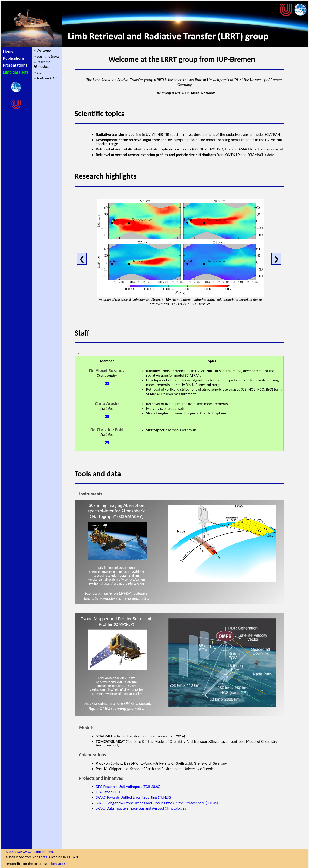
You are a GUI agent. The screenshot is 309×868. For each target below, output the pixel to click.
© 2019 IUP (14, 852)
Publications (14, 58)
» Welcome (42, 50)
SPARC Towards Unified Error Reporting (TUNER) (134, 797)
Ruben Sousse (57, 864)
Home (8, 51)
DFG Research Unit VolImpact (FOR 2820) (128, 787)
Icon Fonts (40, 857)
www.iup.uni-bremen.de (40, 852)
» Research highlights (42, 64)
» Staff (39, 72)
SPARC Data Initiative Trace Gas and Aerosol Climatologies (141, 808)
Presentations (15, 65)
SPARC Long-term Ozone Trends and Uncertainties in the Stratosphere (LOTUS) (157, 803)
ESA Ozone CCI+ (108, 792)
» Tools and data (46, 78)
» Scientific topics (47, 56)
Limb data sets (16, 72)
